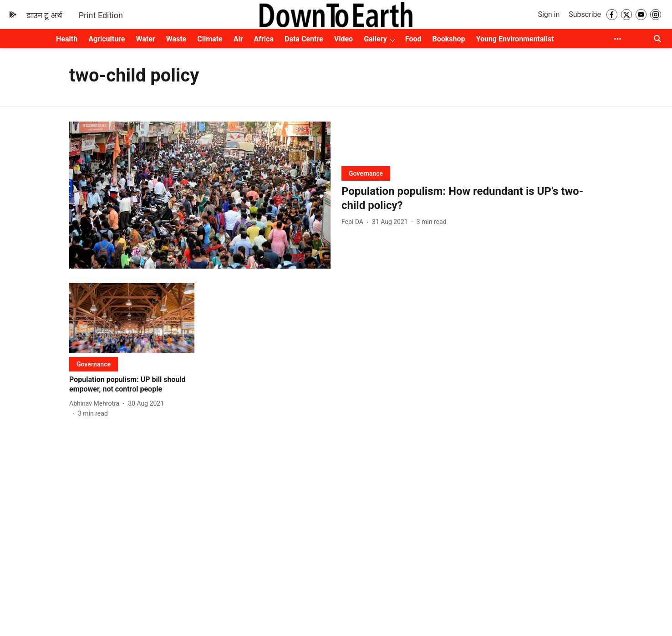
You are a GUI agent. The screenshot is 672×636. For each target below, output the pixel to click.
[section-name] (366, 173)
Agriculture (107, 39)
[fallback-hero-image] (200, 195)
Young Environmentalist (515, 39)
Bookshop (448, 39)
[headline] (472, 198)
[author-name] (354, 222)
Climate (210, 39)
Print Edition (101, 15)
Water (145, 39)
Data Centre (304, 39)
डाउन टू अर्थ (44, 15)
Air (238, 39)
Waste (176, 39)
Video (344, 39)
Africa (264, 39)
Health (67, 39)
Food (413, 39)
